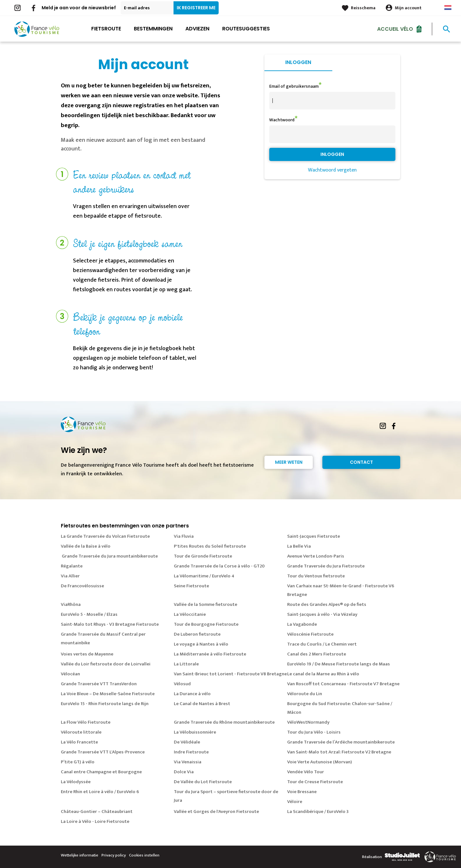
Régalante (72, 566)
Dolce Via (184, 772)
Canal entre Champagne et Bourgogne (101, 772)
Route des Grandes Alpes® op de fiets (327, 604)
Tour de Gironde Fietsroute (203, 556)
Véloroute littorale (81, 732)
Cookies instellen (144, 855)
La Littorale (186, 664)
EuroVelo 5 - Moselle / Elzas (89, 614)
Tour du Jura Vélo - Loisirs (314, 732)
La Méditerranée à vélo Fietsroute (210, 654)
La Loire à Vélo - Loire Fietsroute (95, 821)
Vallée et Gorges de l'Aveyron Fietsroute (216, 812)
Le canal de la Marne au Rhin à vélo (323, 674)
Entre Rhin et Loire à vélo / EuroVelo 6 (100, 792)
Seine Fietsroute (191, 586)
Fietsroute (106, 29)
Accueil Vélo (395, 29)
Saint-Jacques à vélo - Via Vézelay (322, 614)
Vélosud (182, 684)
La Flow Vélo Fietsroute (86, 722)
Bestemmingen (153, 29)
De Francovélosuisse (82, 586)
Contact (361, 462)
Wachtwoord (282, 120)
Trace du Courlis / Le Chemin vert (322, 644)
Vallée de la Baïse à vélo (86, 546)
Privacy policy (114, 855)
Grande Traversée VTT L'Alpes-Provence (103, 752)
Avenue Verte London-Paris (316, 556)
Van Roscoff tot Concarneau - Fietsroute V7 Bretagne (343, 684)
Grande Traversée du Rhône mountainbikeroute (224, 722)
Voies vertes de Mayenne (87, 654)
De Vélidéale (187, 742)
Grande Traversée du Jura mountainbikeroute (109, 556)
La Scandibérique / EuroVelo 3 (318, 812)
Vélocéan (70, 674)
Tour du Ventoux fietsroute (316, 576)
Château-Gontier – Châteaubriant (97, 812)
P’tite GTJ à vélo (78, 762)
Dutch (448, 8)
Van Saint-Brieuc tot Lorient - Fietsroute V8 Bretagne (230, 674)
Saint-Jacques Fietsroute (314, 536)
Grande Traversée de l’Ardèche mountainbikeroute (341, 742)
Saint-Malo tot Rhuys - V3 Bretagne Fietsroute (110, 624)
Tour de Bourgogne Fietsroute (206, 624)
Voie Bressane (302, 792)
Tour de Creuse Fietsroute (315, 782)
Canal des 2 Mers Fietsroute (317, 654)
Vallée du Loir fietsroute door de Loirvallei (106, 664)
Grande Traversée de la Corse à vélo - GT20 (219, 566)
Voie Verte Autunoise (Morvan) (319, 762)
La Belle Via (299, 546)
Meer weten (289, 462)
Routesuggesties (246, 29)
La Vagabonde (302, 624)
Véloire (295, 802)
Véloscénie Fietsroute (310, 634)
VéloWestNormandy (308, 722)
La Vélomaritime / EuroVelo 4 (204, 576)
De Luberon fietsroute (197, 634)
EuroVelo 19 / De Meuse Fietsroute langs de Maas (339, 664)
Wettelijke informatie (80, 855)
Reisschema (363, 8)
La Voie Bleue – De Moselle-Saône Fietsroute (108, 694)
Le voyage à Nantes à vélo (201, 644)
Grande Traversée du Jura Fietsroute (326, 566)
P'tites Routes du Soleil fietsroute (210, 546)
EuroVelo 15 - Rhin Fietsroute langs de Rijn (105, 704)
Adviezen (197, 29)
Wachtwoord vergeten (332, 170)
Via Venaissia (188, 762)
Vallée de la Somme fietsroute (206, 604)
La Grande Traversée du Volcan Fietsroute (105, 536)
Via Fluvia (184, 536)
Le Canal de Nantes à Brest (202, 704)
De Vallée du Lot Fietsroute (203, 782)
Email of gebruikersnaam (294, 86)
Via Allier (70, 576)
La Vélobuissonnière (195, 732)
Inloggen (298, 62)
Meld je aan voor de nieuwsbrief (79, 8)
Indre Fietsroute (191, 752)
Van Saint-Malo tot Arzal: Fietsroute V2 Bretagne (339, 752)
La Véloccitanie (190, 614)
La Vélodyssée (76, 782)
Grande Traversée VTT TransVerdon (99, 684)
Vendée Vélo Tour (306, 772)
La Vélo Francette (79, 742)
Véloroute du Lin (305, 694)
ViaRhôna (71, 604)
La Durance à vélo (192, 694)
